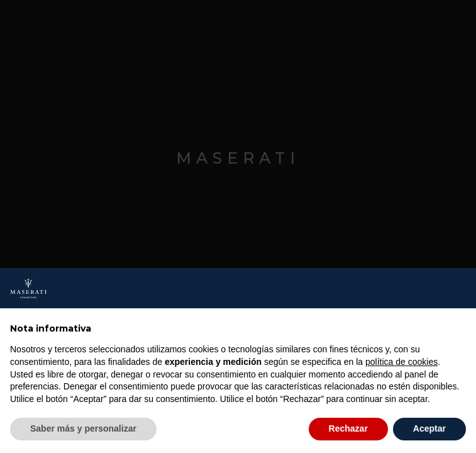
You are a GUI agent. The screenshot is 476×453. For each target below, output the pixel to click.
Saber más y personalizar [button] (83, 428)
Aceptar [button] (429, 428)
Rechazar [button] (348, 428)
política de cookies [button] (401, 362)
